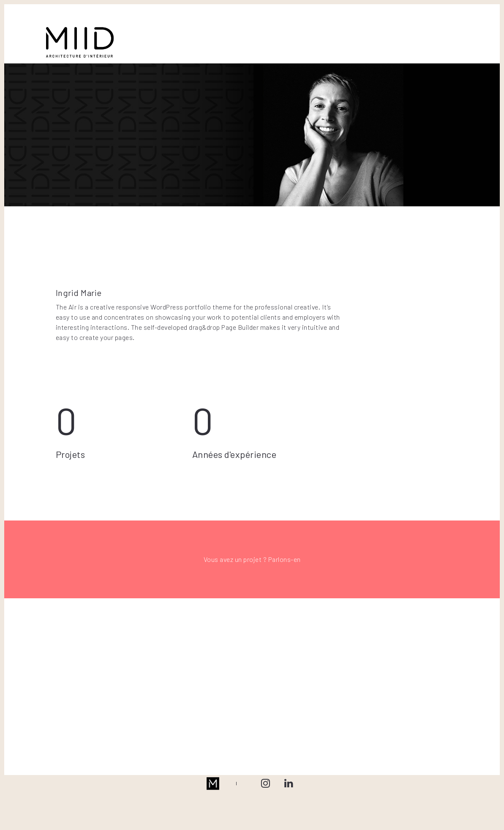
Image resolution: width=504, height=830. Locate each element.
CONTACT (357, 34)
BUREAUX (210, 34)
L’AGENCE (282, 34)
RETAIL (246, 34)
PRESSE (319, 34)
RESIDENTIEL (166, 34)
